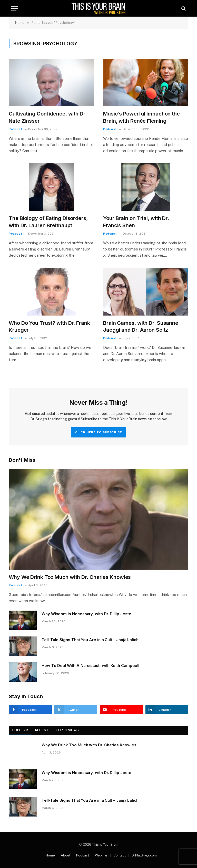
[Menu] (15, 8)
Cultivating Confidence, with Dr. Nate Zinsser (48, 117)
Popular (20, 730)
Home (50, 855)
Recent (42, 730)
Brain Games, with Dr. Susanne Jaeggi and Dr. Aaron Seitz (141, 326)
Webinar (101, 855)
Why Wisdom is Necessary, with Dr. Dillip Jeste (86, 614)
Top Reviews (67, 730)
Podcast (15, 129)
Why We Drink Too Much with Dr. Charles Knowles (70, 577)
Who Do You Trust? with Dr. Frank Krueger (49, 326)
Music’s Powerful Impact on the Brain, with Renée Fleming (141, 117)
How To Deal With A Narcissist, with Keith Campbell (90, 666)
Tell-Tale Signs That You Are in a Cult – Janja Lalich (90, 640)
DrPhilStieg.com (144, 855)
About (66, 855)
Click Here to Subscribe (99, 432)
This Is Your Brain (105, 845)
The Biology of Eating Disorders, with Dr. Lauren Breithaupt (48, 222)
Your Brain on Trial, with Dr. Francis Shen (136, 222)
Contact (120, 855)
